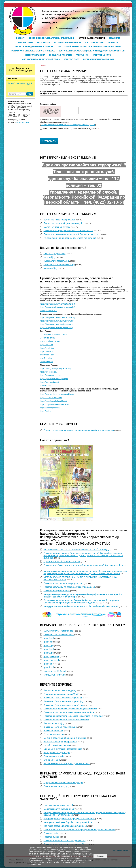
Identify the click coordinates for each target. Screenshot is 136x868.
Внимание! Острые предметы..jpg (60, 727)
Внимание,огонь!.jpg (54, 731)
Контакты (113, 42)
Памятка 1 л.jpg (51, 833)
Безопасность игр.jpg (54, 723)
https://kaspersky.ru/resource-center (55, 405)
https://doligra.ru (47, 352)
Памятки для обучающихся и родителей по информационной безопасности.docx (83, 565)
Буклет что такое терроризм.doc (59, 220)
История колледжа (35, 55)
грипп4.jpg (49, 646)
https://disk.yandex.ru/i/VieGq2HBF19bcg (57, 328)
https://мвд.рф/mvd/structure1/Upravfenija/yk (58, 307)
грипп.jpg (48, 664)
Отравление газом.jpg (54, 756)
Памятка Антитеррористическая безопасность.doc (68, 231)
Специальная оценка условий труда (41, 59)
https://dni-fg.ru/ (46, 345)
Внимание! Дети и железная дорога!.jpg (63, 698)
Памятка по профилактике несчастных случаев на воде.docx (74, 716)
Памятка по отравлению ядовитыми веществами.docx (70, 709)
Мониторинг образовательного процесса (33, 51)
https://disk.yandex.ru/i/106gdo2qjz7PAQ (57, 324)
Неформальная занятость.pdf (58, 805)
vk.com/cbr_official (48, 338)
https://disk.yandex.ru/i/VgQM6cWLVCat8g (57, 321)
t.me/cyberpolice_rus (49, 311)
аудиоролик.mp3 (52, 760)
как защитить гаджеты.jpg (56, 261)
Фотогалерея (43, 42)
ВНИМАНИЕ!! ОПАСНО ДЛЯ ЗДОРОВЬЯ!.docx (67, 764)
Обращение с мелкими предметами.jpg (63, 749)
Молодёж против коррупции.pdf (59, 809)
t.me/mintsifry (46, 385)
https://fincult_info (47, 348)
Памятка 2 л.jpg (51, 837)
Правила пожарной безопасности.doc (62, 562)
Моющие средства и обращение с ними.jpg (65, 738)
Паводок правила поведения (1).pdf (61, 694)
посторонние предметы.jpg (57, 753)
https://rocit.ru (46, 411)
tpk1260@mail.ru (22, 122)
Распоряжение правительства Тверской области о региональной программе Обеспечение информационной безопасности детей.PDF (81, 602)
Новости (21, 38)
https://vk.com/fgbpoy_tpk (20, 83)
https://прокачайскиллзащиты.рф (54, 379)
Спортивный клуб (102, 55)
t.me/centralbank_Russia (50, 341)
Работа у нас (82, 55)
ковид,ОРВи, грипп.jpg (55, 675)
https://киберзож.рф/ (49, 372)
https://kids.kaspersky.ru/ (50, 408)
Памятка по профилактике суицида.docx (63, 583)
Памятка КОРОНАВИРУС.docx (59, 635)
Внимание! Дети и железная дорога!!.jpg (63, 701)
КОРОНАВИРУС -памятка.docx (59, 631)
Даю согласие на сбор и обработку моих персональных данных (69, 129)
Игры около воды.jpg (54, 734)
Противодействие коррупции (98, 59)
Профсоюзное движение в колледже (34, 46)
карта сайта (36, 5)
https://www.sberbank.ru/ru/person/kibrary (57, 394)
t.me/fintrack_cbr (47, 355)
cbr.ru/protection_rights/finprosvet (54, 334)
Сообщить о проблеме (60, 55)
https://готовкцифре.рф (50, 382)
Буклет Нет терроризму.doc (57, 227)
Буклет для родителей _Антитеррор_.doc (64, 223)
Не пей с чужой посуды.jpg (57, 745)
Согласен (100, 856)
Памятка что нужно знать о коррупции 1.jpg (65, 841)
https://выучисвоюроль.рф (51, 375)
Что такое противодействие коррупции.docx (65, 826)
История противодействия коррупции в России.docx (69, 819)
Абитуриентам (25, 42)
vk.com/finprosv (46, 362)
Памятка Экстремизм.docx (57, 591)
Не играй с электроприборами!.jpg (60, 742)
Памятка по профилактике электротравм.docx (66, 720)
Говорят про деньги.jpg (55, 254)
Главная (43, 65)
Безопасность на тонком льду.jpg (60, 690)
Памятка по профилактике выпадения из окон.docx (69, 712)
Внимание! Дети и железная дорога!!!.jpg (64, 705)
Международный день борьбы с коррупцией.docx (68, 822)
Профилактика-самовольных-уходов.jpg (63, 783)
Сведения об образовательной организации (52, 38)
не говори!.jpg (50, 268)
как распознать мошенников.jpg (59, 265)
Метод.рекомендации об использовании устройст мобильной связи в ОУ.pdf (81, 606)
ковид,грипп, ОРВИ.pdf (55, 671)
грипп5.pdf (49, 649)
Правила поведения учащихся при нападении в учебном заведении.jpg (79, 430)
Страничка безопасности (92, 38)
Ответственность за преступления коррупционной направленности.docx (79, 830)
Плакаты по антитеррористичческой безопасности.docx (71, 234)
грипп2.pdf (49, 638)
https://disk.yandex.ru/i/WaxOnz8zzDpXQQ (58, 304)
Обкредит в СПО (71, 59)
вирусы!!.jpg (49, 257)
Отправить (49, 141)
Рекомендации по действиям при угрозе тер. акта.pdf (70, 238)
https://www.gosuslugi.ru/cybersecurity (56, 368)
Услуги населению (94, 42)
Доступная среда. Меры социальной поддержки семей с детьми (92, 51)
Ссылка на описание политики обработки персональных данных (68, 125)
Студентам (114, 38)
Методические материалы (67, 42)
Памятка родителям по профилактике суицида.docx (69, 587)
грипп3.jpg (49, 653)
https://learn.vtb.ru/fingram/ (51, 398)
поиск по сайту (24, 5)
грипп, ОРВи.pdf (51, 656)
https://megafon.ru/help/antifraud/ (53, 401)
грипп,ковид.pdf (51, 660)
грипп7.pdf (49, 667)
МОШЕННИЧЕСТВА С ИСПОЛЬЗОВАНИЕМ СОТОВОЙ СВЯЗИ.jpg (76, 549)
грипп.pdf (48, 642)
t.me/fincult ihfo (46, 358)
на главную (11, 5)
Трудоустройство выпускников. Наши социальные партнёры (89, 46)
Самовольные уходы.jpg (56, 786)
